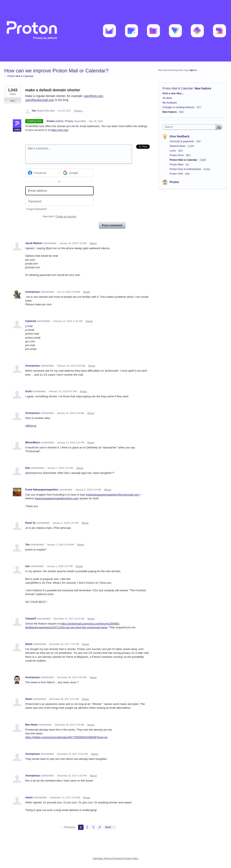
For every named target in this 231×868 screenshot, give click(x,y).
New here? (59, 217)
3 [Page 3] (93, 827)
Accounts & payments (182, 141)
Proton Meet (177, 165)
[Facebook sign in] (42, 173)
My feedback (170, 103)
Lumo (173, 151)
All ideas (167, 98)
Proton (174, 182)
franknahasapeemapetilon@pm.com (57, 498)
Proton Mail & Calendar (178, 88)
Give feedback (180, 136)
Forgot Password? (37, 209)
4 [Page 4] (100, 827)
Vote (13, 101)
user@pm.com (94, 96)
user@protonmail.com (40, 100)
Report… (79, 111)
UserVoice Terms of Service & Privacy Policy (116, 858)
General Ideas (178, 146)
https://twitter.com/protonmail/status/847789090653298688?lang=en (66, 737)
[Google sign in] (77, 173)
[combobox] (190, 127)
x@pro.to (31, 426)
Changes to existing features (178, 107)
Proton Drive (177, 155)
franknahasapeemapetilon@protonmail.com (113, 495)
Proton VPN (177, 174)
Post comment (112, 225)
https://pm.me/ (60, 130)
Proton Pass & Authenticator (186, 169)
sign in (193, 70)
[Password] (59, 201)
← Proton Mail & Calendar (19, 76)
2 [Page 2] (87, 827)
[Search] (219, 127)
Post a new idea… (173, 93)
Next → (110, 827)
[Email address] (59, 191)
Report (93, 243)
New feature (203, 88)
